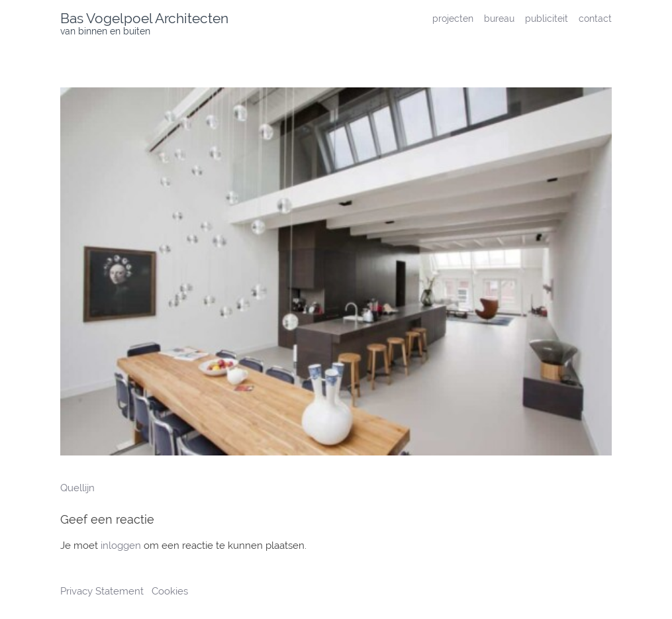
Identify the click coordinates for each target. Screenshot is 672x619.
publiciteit (547, 18)
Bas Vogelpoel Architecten (144, 18)
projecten (453, 18)
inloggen (121, 546)
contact (595, 18)
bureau (499, 18)
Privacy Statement (103, 591)
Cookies (170, 591)
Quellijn (77, 488)
